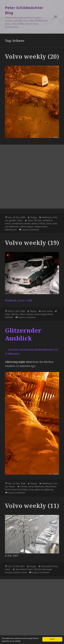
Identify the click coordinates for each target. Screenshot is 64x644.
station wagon (27, 227)
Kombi (27, 224)
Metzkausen (11, 230)
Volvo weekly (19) (32, 243)
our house (10, 486)
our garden (10, 220)
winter (34, 224)
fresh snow (10, 490)
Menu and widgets (56, 20)
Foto (55, 217)
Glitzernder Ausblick (23, 334)
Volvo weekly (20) (32, 56)
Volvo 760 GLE (34, 220)
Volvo (20, 220)
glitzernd (39, 490)
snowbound (17, 224)
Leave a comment (30, 230)
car (6, 227)
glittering (49, 490)
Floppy (34, 217)
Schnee (42, 224)
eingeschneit (41, 227)
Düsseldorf (47, 566)
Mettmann (47, 217)
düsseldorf (21, 569)
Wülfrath (9, 317)
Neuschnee (51, 486)
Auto (55, 224)
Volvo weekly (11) (32, 506)
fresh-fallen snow (25, 490)
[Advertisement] (32, 177)
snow (49, 224)
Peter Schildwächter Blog (24, 10)
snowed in (47, 220)
